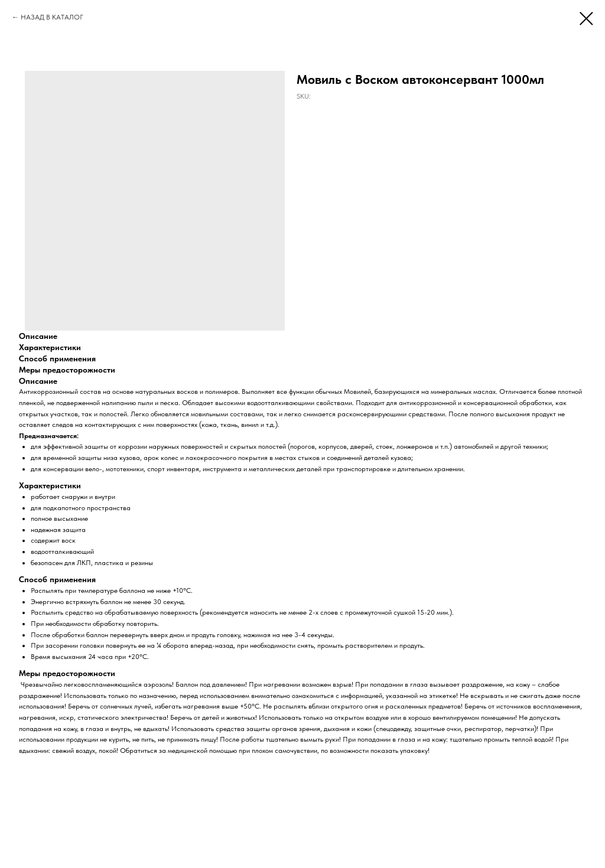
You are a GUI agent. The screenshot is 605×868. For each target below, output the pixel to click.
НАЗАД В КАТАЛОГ (52, 17)
